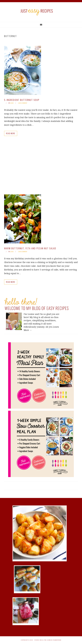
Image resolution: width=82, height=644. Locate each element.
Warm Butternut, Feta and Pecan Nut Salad (30, 248)
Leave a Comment (23, 103)
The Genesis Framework (53, 640)
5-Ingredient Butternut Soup (22, 100)
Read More (11, 133)
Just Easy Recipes (41, 12)
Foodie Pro (38, 640)
